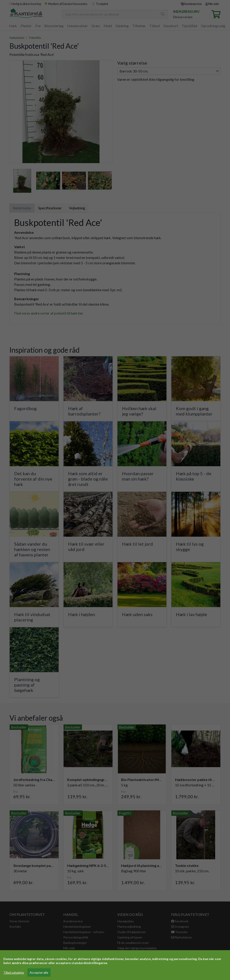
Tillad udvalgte (14, 972)
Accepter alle (39, 972)
